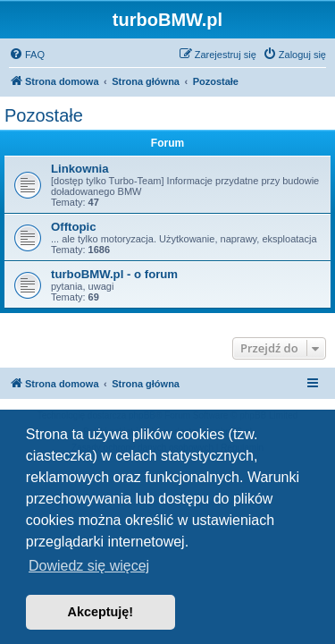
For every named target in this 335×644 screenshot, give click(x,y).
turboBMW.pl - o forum (114, 274)
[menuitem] (27, 55)
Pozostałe (44, 115)
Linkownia (80, 169)
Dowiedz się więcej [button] (89, 566)
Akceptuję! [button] (101, 612)
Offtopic (74, 227)
